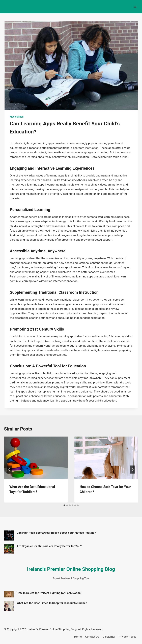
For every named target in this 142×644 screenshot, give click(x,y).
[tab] (64, 505)
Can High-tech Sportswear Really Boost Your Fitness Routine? (56, 533)
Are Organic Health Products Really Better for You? (49, 546)
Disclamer (109, 637)
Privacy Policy (127, 637)
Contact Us (92, 637)
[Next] (133, 470)
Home (78, 637)
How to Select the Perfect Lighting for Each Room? (49, 593)
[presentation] (36, 458)
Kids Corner (17, 117)
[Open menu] (135, 7)
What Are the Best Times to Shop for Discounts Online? (52, 603)
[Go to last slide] (9, 470)
